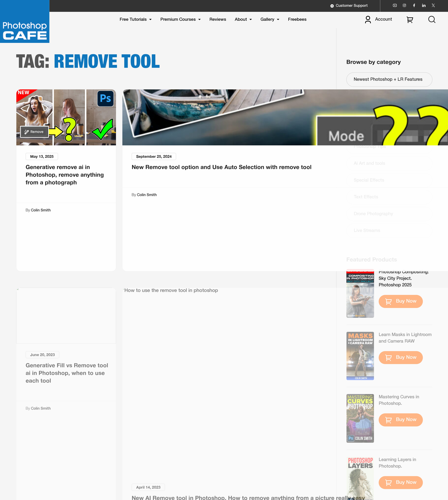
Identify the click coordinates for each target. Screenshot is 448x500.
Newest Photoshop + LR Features (388, 80)
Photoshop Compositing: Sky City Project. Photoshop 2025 (404, 279)
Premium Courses (178, 20)
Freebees (297, 20)
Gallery (267, 20)
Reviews (218, 20)
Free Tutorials (133, 20)
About (241, 20)
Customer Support (349, 6)
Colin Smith (41, 210)
